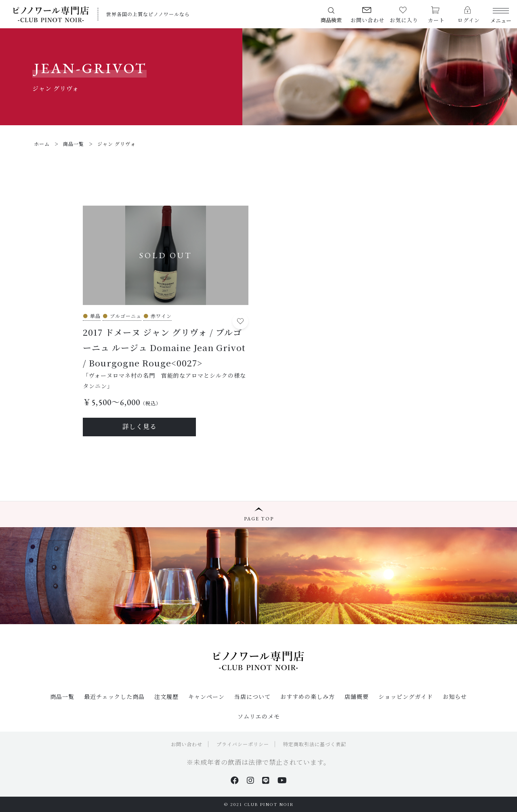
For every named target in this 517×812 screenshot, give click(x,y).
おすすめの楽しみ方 (308, 696)
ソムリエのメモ (259, 716)
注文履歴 (166, 696)
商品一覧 (62, 696)
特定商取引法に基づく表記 (315, 744)
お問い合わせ (187, 744)
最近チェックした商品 (114, 696)
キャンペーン (206, 696)
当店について (252, 696)
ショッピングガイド (406, 696)
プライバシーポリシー (243, 744)
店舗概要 (357, 696)
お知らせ (455, 696)
